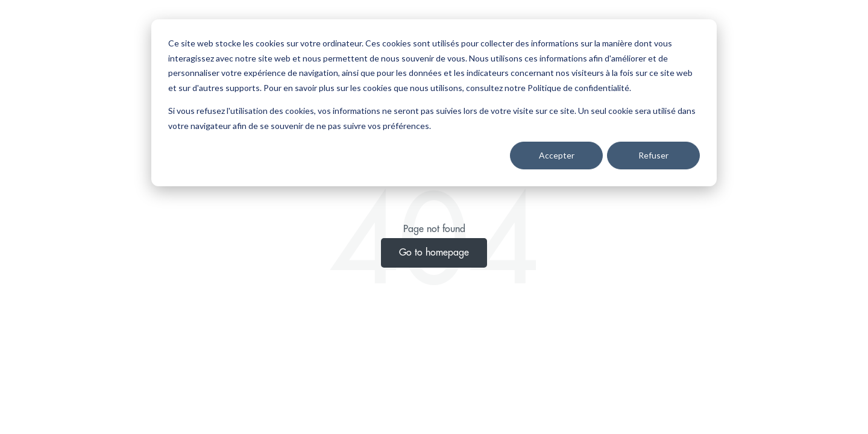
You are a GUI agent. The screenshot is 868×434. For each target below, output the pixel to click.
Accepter (557, 155)
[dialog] (434, 103)
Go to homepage (434, 253)
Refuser (653, 155)
